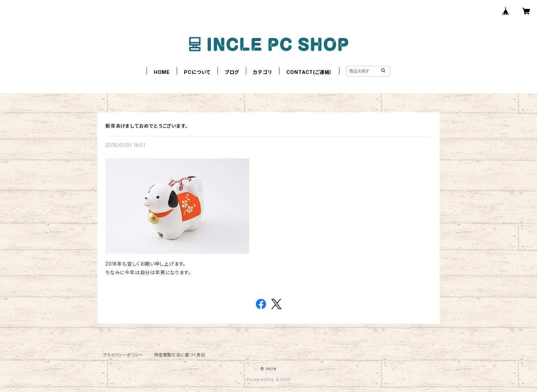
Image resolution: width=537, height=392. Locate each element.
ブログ (232, 72)
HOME (162, 72)
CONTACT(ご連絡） (309, 72)
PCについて (197, 72)
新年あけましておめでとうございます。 (147, 126)
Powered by (268, 380)
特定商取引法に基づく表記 (180, 355)
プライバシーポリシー (123, 355)
